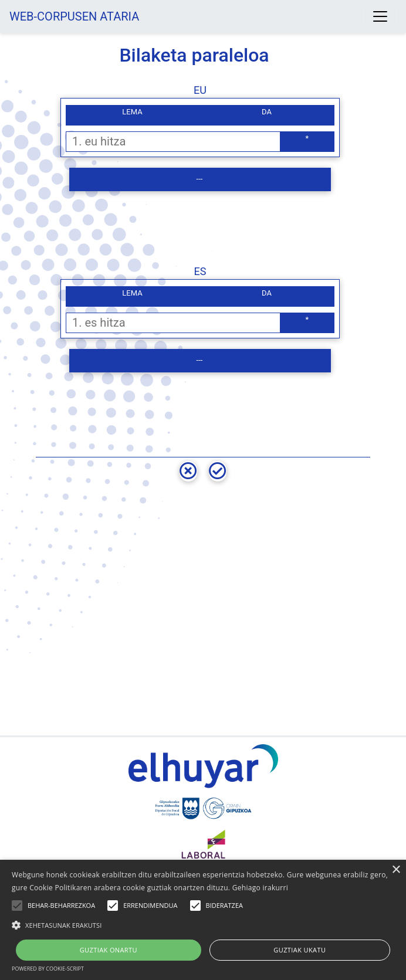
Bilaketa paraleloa (194, 55)
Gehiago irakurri (260, 888)
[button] (203, 925)
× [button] (396, 870)
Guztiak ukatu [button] (300, 950)
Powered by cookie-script (48, 969)
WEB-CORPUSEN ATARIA (74, 16)
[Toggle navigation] (380, 16)
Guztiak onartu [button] (109, 950)
